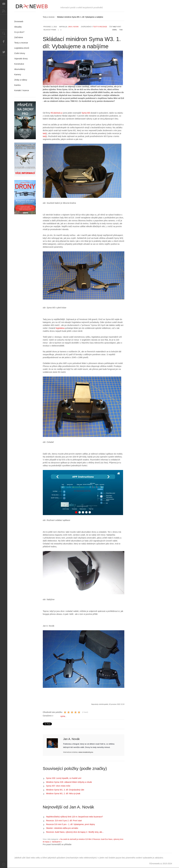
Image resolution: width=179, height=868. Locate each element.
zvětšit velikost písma (61, 29)
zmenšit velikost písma (58, 29)
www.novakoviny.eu (86, 752)
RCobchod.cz (57, 113)
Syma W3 (86, 113)
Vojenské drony (21, 59)
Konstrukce (19, 64)
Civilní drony (20, 53)
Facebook (4, 41)
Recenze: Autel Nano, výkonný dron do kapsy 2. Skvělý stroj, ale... (75, 832)
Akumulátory (20, 69)
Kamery (18, 74)
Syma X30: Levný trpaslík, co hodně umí (64, 778)
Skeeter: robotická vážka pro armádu (62, 828)
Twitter (4, 52)
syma (63, 716)
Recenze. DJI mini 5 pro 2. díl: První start (64, 821)
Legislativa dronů (22, 48)
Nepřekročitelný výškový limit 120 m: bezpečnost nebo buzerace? (75, 817)
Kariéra (17, 85)
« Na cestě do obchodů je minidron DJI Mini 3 (76, 839)
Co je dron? (19, 32)
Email (115, 30)
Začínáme (19, 37)
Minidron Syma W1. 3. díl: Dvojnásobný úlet (65, 790)
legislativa (60, 328)
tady (45, 133)
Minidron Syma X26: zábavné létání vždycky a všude (69, 782)
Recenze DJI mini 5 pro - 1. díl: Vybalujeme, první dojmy (71, 824)
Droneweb (19, 21)
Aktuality (18, 27)
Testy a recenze (49, 17)
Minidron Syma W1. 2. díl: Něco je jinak (63, 794)
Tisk (121, 30)
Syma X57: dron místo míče (58, 786)
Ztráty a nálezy (21, 80)
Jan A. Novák (73, 27)
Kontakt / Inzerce (22, 90)
